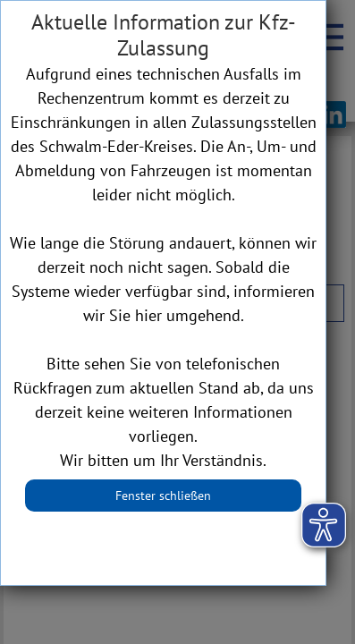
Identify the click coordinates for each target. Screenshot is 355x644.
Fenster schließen (163, 496)
